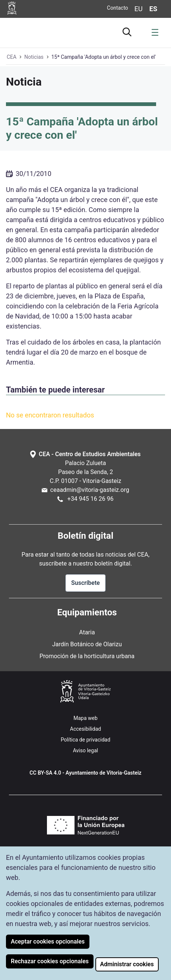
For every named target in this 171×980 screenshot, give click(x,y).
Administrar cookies (127, 964)
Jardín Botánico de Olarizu (87, 644)
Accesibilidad (85, 729)
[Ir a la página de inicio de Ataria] (30, 31)
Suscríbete (85, 583)
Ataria (87, 632)
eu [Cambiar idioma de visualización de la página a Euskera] (139, 9)
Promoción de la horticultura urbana (87, 656)
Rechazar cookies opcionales (50, 961)
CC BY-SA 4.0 (45, 773)
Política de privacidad (85, 740)
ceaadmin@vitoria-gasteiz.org (90, 490)
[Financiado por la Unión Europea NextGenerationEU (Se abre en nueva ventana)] (86, 825)
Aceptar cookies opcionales (48, 941)
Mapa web (85, 718)
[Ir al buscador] (129, 31)
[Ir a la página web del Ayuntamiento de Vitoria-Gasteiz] (13, 8)
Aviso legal (85, 750)
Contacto (118, 8)
